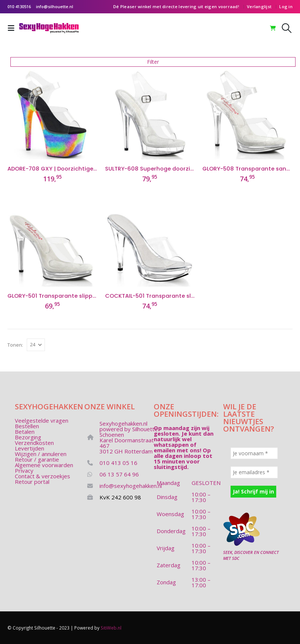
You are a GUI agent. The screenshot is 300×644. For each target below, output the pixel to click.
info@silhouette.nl (55, 6)
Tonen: (15, 345)
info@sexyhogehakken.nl (131, 486)
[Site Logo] (49, 28)
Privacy (24, 470)
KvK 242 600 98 (120, 497)
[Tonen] (36, 345)
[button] (13, 28)
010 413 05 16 (118, 463)
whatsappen (171, 445)
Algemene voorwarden (44, 465)
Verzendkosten (34, 443)
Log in (286, 6)
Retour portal (32, 482)
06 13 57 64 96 (119, 474)
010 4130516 (19, 6)
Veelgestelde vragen (42, 420)
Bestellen (27, 426)
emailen (164, 450)
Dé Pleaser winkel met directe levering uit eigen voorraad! (176, 6)
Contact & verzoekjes (43, 476)
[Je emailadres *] (254, 472)
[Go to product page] (53, 114)
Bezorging (28, 437)
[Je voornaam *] (254, 453)
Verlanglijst (259, 6)
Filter (153, 62)
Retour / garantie (37, 459)
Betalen (25, 432)
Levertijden (30, 448)
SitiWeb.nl (111, 628)
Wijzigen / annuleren (41, 454)
